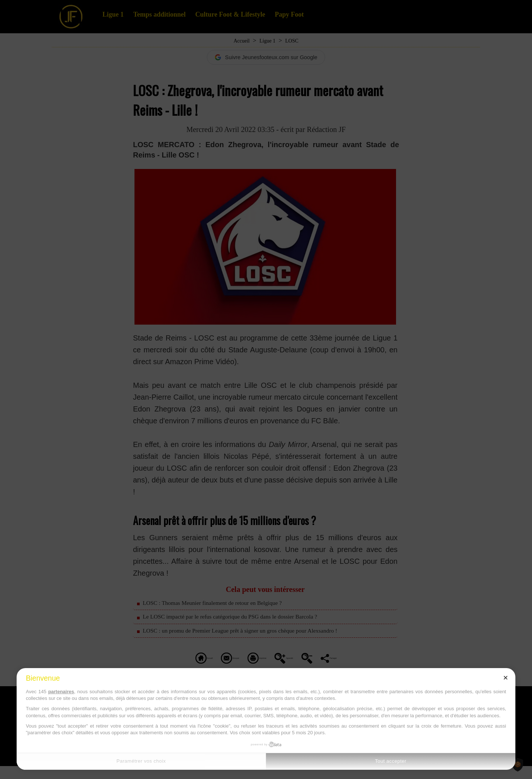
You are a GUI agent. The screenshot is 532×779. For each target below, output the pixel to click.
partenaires (61, 692)
